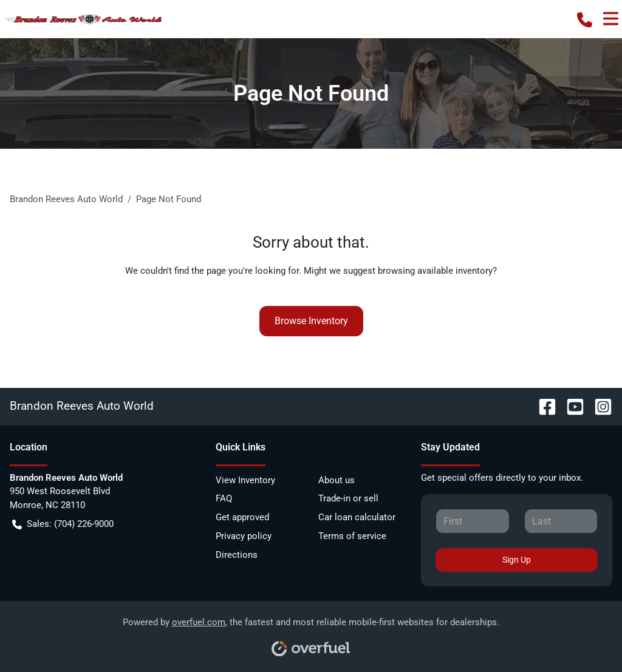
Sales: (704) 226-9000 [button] (63, 524)
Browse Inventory (311, 321)
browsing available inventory (435, 271)
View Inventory (245, 480)
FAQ (224, 498)
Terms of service (352, 536)
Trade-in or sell (348, 498)
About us (337, 480)
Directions (237, 555)
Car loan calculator (357, 517)
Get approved (242, 517)
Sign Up (517, 560)
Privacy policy (244, 536)
